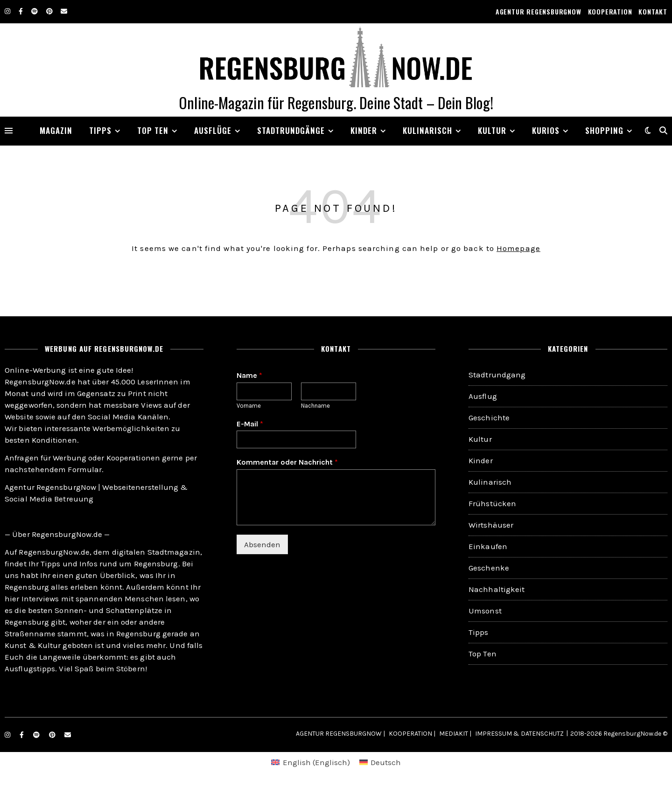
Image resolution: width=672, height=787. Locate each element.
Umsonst (485, 611)
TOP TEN (153, 130)
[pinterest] (50, 11)
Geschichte (489, 418)
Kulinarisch (490, 482)
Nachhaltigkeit (497, 589)
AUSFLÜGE (213, 130)
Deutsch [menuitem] (386, 762)
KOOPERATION (610, 11)
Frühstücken (492, 503)
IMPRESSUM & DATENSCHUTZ (519, 734)
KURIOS (546, 130)
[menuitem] (311, 763)
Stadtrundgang (497, 375)
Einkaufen (488, 546)
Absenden (262, 544)
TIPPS (100, 130)
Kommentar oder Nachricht (287, 462)
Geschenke (489, 568)
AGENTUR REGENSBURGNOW (539, 11)
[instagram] (8, 11)
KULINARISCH (427, 130)
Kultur (480, 439)
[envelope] (64, 11)
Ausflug (483, 396)
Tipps (479, 632)
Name (249, 375)
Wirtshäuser (491, 525)
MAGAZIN (56, 130)
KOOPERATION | (412, 734)
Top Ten (483, 654)
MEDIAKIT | (455, 734)
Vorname (249, 406)
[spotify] (35, 11)
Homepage (518, 248)
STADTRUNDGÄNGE (291, 130)
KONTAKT (653, 11)
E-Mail (250, 424)
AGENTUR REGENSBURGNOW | (340, 734)
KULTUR (492, 130)
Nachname (315, 406)
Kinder (364, 130)
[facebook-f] (21, 11)
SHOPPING (604, 130)
